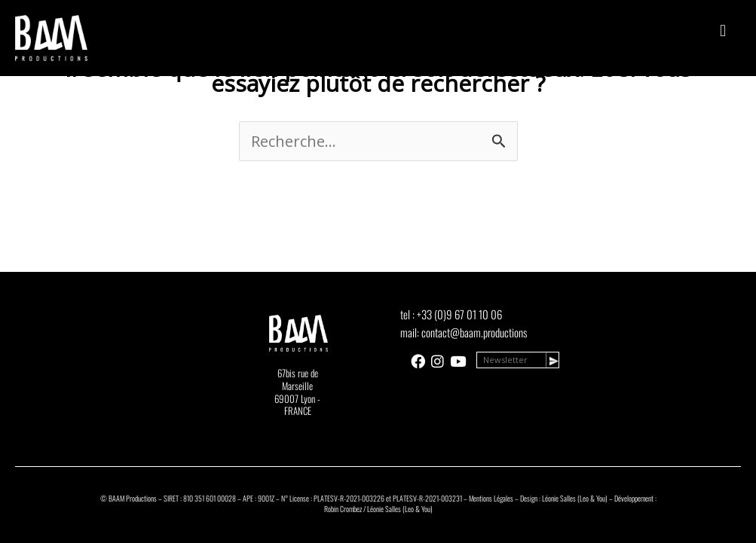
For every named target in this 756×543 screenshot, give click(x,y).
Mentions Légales (491, 498)
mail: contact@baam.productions (464, 332)
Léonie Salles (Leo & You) (575, 498)
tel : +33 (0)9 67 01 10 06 (451, 314)
